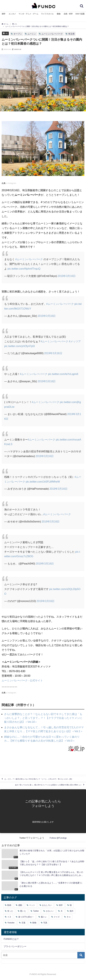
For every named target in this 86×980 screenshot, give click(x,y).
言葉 (23, 923)
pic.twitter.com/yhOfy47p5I (20, 346)
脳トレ (44, 917)
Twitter (36, 911)
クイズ (57, 917)
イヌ (9, 917)
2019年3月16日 (67, 276)
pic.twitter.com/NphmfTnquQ (24, 269)
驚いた (5, 33)
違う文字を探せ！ (26, 917)
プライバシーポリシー (15, 946)
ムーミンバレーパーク (52, 34)
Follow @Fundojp (58, 838)
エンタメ (12, 14)
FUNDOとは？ (11, 939)
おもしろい (47, 905)
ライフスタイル (47, 14)
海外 (72, 911)
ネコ (69, 917)
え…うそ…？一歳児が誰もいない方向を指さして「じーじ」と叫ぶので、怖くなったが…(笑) (38, 779)
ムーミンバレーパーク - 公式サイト (22, 680)
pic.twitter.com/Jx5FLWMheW (43, 482)
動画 (9, 905)
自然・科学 (68, 14)
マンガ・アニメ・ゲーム (28, 14)
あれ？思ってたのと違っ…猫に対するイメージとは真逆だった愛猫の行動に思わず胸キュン (48, 785)
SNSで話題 (80, 14)
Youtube (11, 923)
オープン (18, 34)
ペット (32, 905)
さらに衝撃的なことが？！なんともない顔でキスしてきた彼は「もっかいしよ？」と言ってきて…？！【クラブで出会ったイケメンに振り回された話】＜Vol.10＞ (43, 718)
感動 (20, 905)
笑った (10, 911)
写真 (45, 923)
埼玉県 (71, 34)
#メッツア (75, 341)
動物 (59, 14)
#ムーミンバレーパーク (29, 259)
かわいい (50, 911)
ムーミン (32, 34)
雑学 (4, 14)
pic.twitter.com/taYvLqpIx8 (63, 374)
